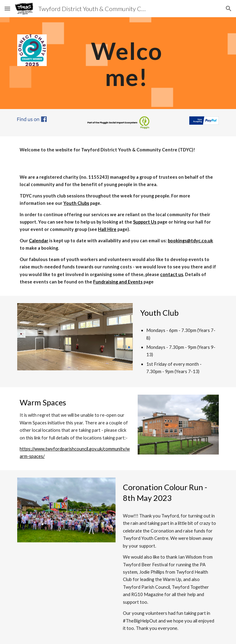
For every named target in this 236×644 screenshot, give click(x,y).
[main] (126, 63)
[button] (7, 8)
